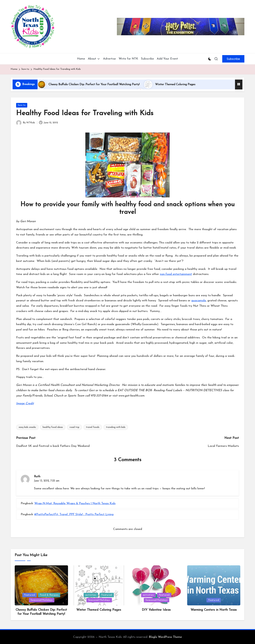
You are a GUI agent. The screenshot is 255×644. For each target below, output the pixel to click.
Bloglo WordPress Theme (165, 637)
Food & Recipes (49, 595)
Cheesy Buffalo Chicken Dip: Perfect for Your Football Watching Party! (94, 85)
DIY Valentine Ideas (156, 610)
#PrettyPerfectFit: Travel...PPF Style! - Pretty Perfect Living (74, 514)
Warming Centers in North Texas (214, 610)
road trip (74, 427)
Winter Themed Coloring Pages (175, 85)
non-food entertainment (176, 274)
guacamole (199, 301)
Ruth (37, 476)
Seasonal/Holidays (42, 600)
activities (91, 595)
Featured (29, 595)
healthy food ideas (53, 427)
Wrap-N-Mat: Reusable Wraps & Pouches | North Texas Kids (75, 503)
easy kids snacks (27, 427)
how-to (22, 105)
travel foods (93, 427)
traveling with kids (116, 427)
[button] (233, 59)
